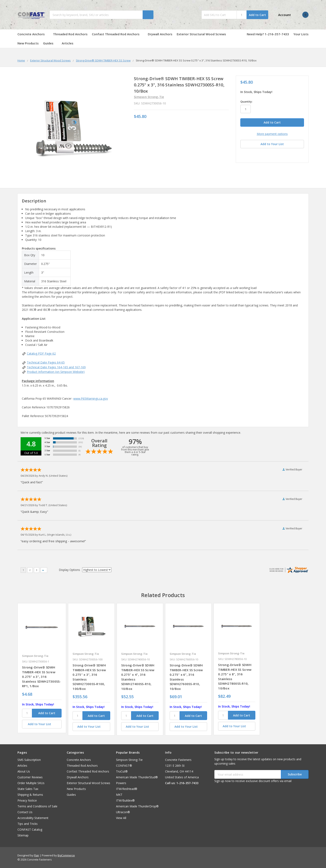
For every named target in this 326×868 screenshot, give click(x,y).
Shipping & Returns (30, 795)
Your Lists (301, 34)
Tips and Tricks (28, 824)
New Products (28, 43)
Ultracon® (123, 812)
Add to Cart (257, 15)
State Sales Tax (28, 789)
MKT (119, 795)
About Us (24, 771)
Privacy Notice (27, 800)
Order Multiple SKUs (31, 783)
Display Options (69, 570)
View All (121, 818)
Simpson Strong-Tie (129, 760)
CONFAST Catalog (30, 829)
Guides (50, 43)
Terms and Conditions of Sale (37, 806)
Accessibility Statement (33, 818)
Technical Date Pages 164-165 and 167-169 (56, 367)
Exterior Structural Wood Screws (203, 34)
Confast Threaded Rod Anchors (118, 34)
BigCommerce (66, 855)
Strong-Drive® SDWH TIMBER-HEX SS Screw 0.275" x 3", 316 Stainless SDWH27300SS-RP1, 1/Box (41, 677)
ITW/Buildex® (125, 800)
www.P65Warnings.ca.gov (91, 398)
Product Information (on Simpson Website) (56, 372)
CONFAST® (124, 766)
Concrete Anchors (33, 34)
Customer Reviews (30, 777)
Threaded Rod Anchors (70, 34)
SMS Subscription (29, 760)
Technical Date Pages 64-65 (46, 362)
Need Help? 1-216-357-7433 (268, 34)
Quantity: (246, 102)
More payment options (272, 134)
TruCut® (122, 771)
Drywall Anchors (160, 34)
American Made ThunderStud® (137, 777)
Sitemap (23, 835)
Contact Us (25, 812)
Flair (36, 855)
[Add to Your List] (42, 724)
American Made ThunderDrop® (137, 806)
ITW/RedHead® (127, 789)
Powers (121, 783)
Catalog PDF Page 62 (41, 353)
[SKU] (27, 713)
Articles (68, 43)
